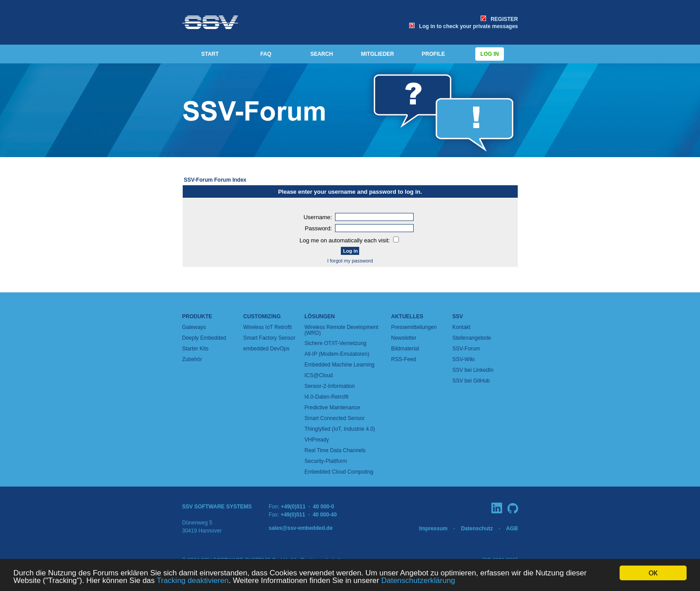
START (210, 54)
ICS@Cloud (319, 375)
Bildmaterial (405, 349)
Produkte (197, 316)
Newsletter (404, 338)
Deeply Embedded (204, 338)
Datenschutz (477, 529)
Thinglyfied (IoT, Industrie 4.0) (340, 429)
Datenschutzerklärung (418, 581)
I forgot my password (350, 261)
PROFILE (433, 54)
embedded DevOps (266, 349)
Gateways (194, 327)
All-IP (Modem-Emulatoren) (337, 354)
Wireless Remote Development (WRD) (342, 330)
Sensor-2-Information (330, 386)
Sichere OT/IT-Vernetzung (336, 343)
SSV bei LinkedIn (473, 370)
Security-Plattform (326, 461)
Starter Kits (195, 349)
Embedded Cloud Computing (339, 472)
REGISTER (499, 19)
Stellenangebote (472, 338)
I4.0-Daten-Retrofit (327, 397)
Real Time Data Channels (335, 450)
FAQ (266, 54)
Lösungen (320, 316)
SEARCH (322, 54)
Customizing (262, 316)
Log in (490, 54)
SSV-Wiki (464, 359)
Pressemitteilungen (414, 327)
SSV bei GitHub (471, 381)
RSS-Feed (404, 359)
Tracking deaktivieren (193, 581)
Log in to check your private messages (463, 26)
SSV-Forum (466, 349)
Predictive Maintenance (333, 408)
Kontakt (462, 327)
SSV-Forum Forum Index (215, 180)
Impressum (433, 529)
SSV (458, 316)
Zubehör (192, 359)
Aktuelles (407, 316)
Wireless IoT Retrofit (268, 327)
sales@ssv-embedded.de (301, 528)
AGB (512, 529)
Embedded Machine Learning (340, 365)
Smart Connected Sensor (335, 418)
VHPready (317, 440)
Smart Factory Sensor (270, 338)
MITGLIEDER (377, 54)
